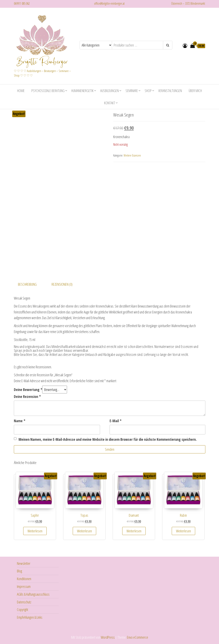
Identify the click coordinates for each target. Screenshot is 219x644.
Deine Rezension (27, 396)
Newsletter (24, 563)
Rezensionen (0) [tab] (62, 284)
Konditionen (24, 578)
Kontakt (110, 102)
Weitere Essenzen (132, 155)
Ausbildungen (109, 90)
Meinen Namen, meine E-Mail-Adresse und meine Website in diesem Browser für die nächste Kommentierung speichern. (108, 439)
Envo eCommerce (138, 637)
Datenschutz (24, 602)
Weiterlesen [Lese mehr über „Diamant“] (134, 531)
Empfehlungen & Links (30, 617)
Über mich (195, 90)
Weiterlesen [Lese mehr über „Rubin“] (183, 531)
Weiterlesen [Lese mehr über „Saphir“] (35, 531)
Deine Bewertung (28, 389)
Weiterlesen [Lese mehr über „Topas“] (84, 531)
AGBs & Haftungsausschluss (33, 594)
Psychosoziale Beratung (48, 90)
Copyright (23, 609)
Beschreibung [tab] (27, 284)
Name (20, 420)
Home (21, 90)
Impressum (24, 586)
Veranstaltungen (170, 90)
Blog (19, 571)
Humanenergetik (82, 90)
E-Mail (116, 420)
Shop (148, 90)
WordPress (108, 637)
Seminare (132, 90)
